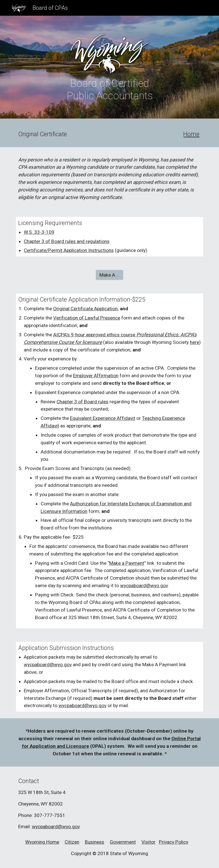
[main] (109, 89)
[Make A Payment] (109, 275)
